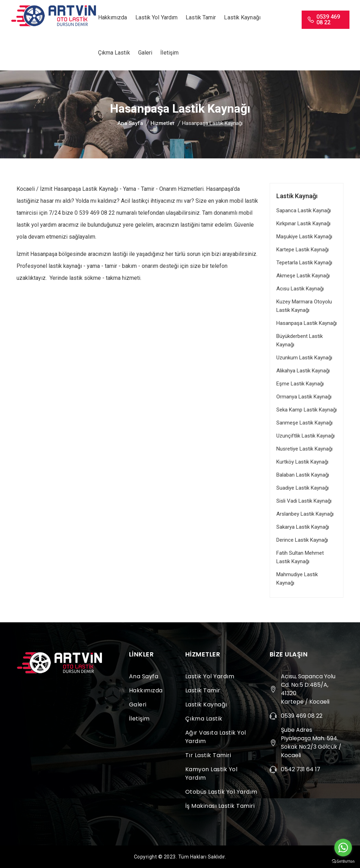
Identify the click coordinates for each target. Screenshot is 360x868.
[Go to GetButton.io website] (343, 861)
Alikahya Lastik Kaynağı (303, 371)
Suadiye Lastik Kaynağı (303, 488)
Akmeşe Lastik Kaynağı (303, 276)
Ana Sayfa (130, 123)
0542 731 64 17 (301, 769)
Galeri (145, 53)
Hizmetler (163, 123)
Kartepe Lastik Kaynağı (303, 250)
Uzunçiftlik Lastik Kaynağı (306, 436)
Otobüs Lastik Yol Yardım (221, 792)
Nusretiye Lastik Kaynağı (304, 449)
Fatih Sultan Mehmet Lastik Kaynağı (300, 557)
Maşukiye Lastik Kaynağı (304, 237)
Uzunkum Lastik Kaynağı (304, 358)
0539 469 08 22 (323, 20)
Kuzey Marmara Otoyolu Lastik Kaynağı (304, 306)
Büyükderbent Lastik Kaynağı (300, 340)
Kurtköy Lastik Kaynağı (302, 462)
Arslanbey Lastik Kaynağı (305, 514)
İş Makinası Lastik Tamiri (220, 806)
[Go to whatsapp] (343, 848)
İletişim (169, 53)
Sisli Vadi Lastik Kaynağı (304, 501)
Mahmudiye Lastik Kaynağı (297, 579)
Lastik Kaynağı (242, 17)
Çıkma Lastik (114, 53)
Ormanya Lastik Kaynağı (304, 397)
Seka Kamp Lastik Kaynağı (307, 410)
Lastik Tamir (201, 17)
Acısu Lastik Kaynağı (300, 289)
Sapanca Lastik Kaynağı (304, 210)
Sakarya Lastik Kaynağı (303, 527)
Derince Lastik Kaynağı (302, 540)
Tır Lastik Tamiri (208, 755)
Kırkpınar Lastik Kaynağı (303, 224)
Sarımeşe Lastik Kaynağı (304, 423)
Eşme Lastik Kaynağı (300, 384)
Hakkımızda (113, 17)
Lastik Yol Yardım (157, 17)
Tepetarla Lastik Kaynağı (304, 263)
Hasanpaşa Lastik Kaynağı (307, 323)
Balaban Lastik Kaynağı (303, 475)
